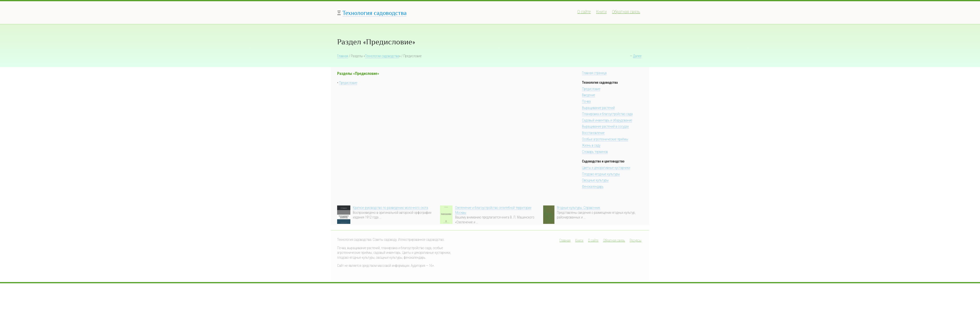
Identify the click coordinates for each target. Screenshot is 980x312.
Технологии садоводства (382, 56)
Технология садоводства (375, 13)
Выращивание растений (598, 108)
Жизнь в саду (591, 145)
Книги (601, 12)
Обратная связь (626, 12)
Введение (588, 95)
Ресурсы (636, 240)
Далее (637, 56)
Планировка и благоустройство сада (607, 114)
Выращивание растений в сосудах (605, 126)
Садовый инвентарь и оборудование (607, 120)
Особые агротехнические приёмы (605, 139)
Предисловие (348, 83)
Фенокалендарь (593, 187)
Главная (343, 56)
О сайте (584, 12)
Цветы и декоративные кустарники (606, 168)
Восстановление (593, 133)
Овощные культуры (595, 180)
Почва (586, 101)
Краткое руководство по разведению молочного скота (390, 208)
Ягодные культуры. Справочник (579, 208)
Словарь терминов (595, 152)
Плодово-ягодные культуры (601, 174)
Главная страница (594, 73)
